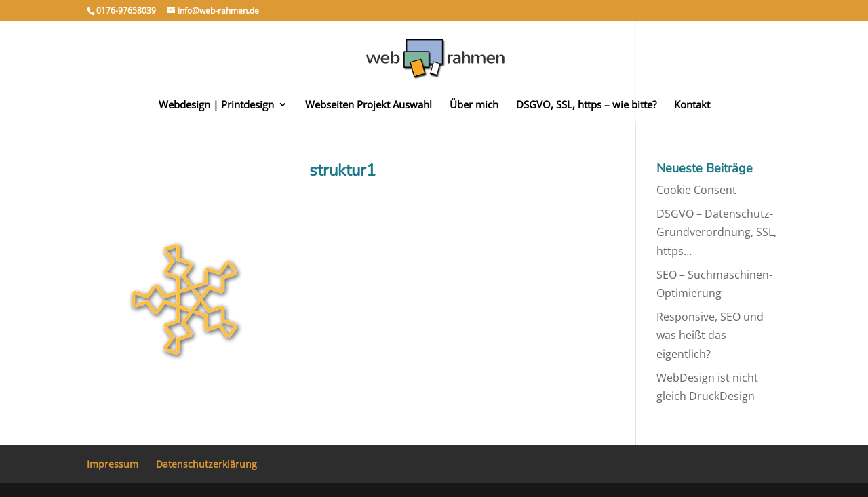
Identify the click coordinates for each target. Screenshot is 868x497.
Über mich (474, 105)
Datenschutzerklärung (206, 464)
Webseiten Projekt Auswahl (369, 105)
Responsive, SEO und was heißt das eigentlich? (710, 335)
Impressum (113, 464)
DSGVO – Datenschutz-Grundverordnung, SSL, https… (716, 232)
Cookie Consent (696, 190)
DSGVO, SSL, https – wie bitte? (586, 105)
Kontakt (692, 105)
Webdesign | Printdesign (216, 105)
